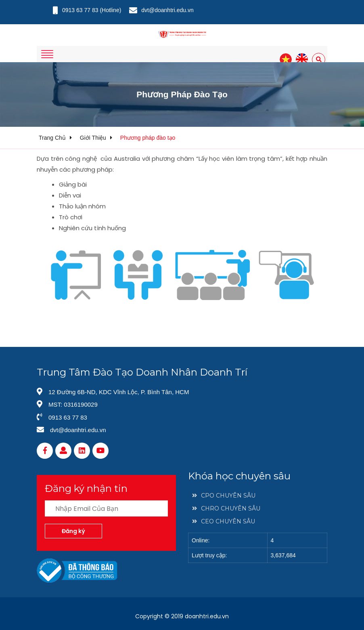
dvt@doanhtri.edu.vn (167, 10)
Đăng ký (73, 531)
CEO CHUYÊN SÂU (224, 521)
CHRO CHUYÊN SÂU (226, 508)
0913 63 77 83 (80, 10)
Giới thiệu (93, 138)
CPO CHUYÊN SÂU (224, 496)
